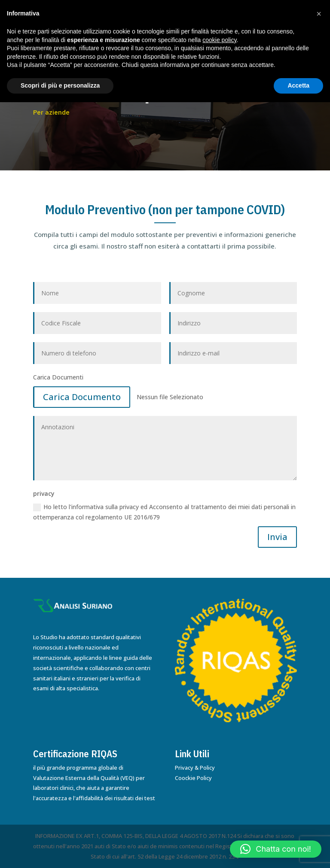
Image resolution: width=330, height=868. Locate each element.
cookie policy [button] (219, 40)
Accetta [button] (298, 85)
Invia (277, 537)
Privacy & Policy (195, 768)
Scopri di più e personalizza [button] (60, 85)
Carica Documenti (58, 377)
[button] (276, 849)
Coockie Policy (193, 778)
